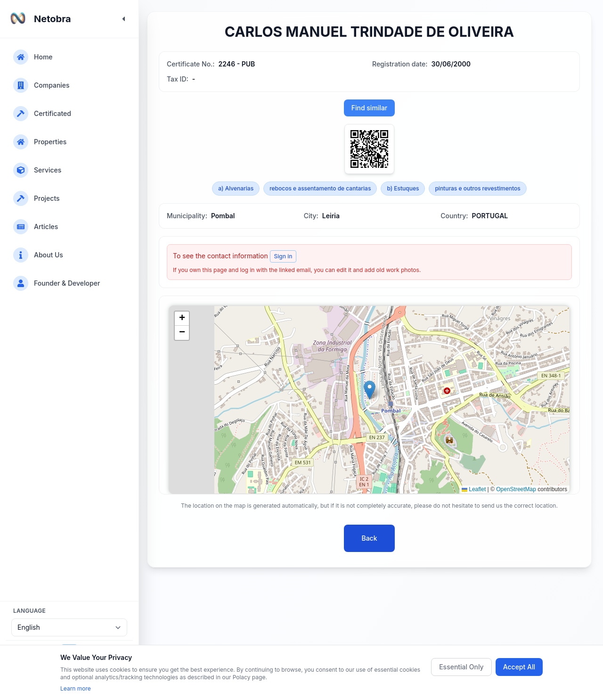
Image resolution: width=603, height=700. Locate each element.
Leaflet (474, 489)
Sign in (283, 256)
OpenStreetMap (516, 489)
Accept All (519, 667)
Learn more (76, 688)
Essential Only (461, 667)
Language (29, 611)
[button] (370, 390)
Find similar (370, 108)
